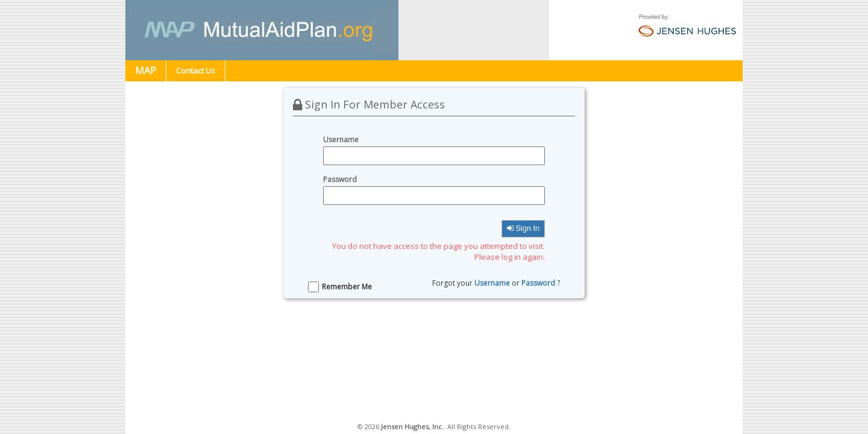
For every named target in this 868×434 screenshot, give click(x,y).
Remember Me (347, 287)
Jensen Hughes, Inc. (412, 426)
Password (538, 283)
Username (492, 283)
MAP (146, 71)
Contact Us (196, 71)
